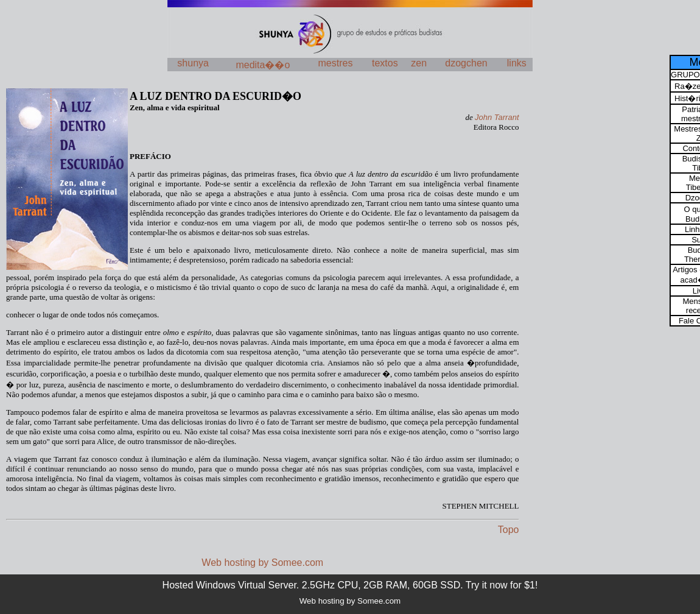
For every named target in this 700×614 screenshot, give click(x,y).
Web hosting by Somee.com (262, 563)
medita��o (263, 65)
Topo (509, 530)
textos (385, 63)
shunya (193, 63)
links (517, 63)
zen (419, 63)
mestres (336, 63)
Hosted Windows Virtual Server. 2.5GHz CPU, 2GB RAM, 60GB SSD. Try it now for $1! (350, 585)
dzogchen (466, 63)
